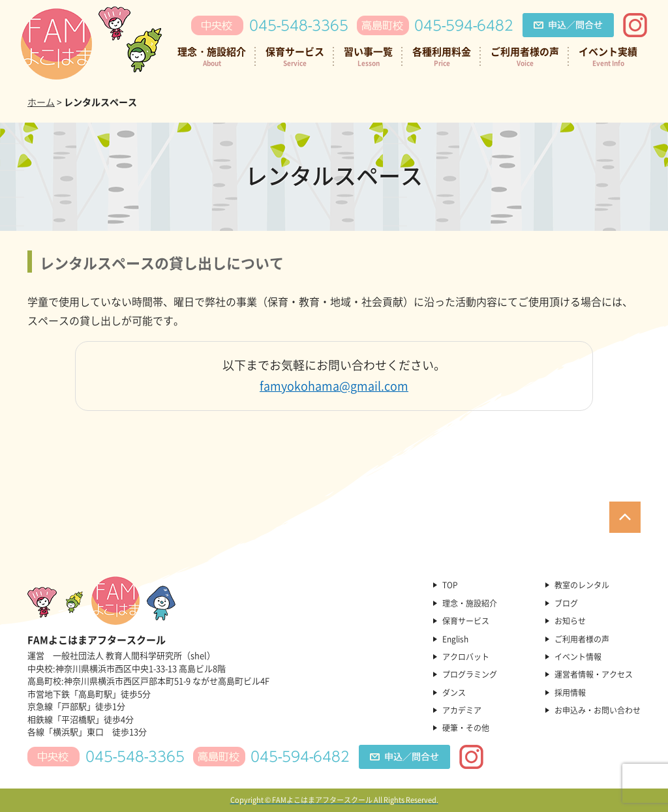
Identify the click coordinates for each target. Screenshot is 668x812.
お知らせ (570, 621)
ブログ (566, 603)
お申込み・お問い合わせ (598, 710)
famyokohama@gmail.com (334, 386)
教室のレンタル (582, 585)
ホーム (41, 102)
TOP (450, 585)
